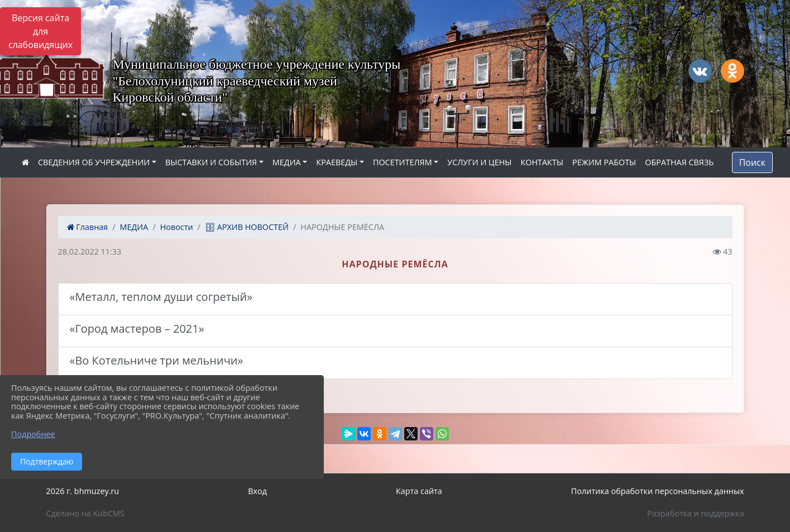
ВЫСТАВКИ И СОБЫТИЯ (211, 162)
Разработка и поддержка (695, 513)
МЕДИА (287, 162)
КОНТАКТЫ (542, 162)
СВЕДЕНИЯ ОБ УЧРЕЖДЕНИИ (94, 162)
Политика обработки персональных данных (658, 491)
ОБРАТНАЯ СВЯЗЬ (679, 162)
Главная (88, 227)
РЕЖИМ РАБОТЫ (604, 162)
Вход (257, 491)
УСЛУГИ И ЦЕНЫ (479, 162)
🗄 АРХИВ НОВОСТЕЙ (247, 227)
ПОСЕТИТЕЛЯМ (403, 162)
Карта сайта (419, 491)
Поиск (752, 162)
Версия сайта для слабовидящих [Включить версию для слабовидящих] (40, 31)
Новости (177, 227)
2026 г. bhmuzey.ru (83, 491)
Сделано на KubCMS (85, 513)
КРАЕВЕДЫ (337, 162)
